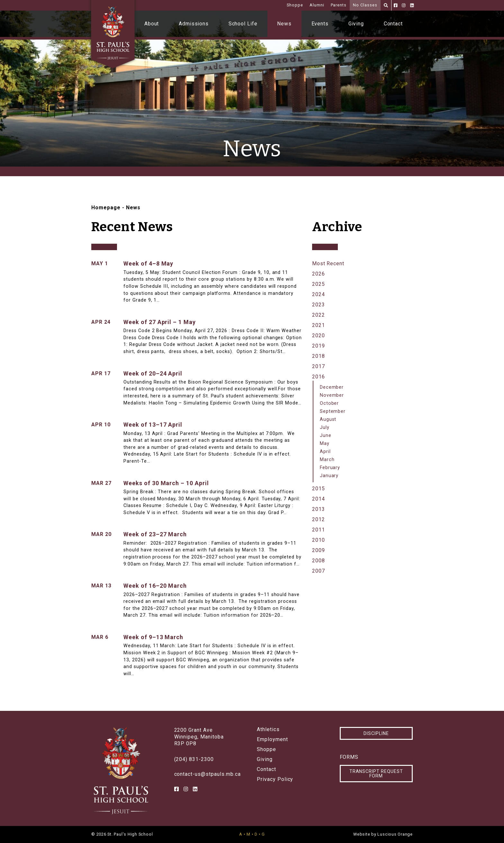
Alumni (317, 5)
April (325, 452)
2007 (319, 571)
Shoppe (295, 5)
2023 (319, 305)
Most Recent (328, 263)
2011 (319, 530)
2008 (319, 561)
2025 (319, 284)
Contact (393, 24)
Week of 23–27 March (155, 534)
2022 (319, 315)
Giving (356, 24)
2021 (319, 325)
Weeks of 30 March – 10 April (166, 483)
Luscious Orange (395, 834)
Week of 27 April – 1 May (160, 322)
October (329, 403)
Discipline (376, 733)
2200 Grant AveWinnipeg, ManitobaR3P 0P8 (199, 737)
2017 (319, 366)
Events (320, 24)
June (326, 435)
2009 (319, 550)
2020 (319, 335)
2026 (319, 274)
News (284, 24)
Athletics (268, 730)
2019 (319, 346)
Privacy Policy (275, 779)
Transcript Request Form (376, 774)
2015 (319, 489)
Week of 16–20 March (155, 586)
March (327, 460)
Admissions (194, 24)
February (330, 468)
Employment (272, 739)
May (325, 444)
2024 (319, 294)
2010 (319, 540)
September (333, 411)
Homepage (106, 208)
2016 (319, 377)
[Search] (386, 5)
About (152, 24)
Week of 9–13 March (153, 637)
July (325, 427)
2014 (319, 499)
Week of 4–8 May (148, 263)
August (328, 419)
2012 (319, 519)
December (332, 387)
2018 (319, 356)
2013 (319, 509)
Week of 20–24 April (153, 373)
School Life (243, 24)
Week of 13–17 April (153, 425)
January (329, 476)
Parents (339, 5)
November (332, 395)
